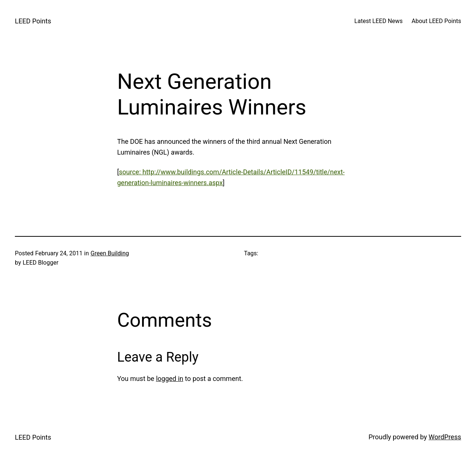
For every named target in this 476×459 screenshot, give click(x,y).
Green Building (110, 253)
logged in (169, 379)
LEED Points (33, 21)
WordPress (445, 437)
